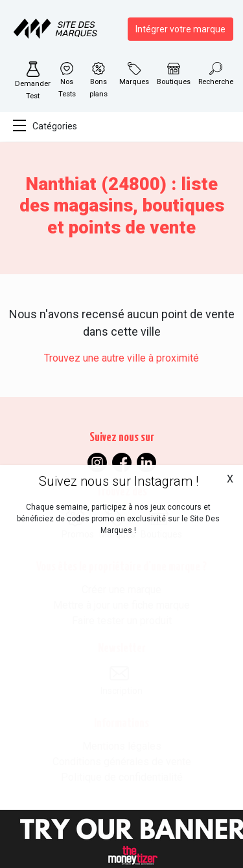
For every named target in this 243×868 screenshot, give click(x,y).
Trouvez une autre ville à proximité (121, 358)
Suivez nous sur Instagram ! (119, 481)
